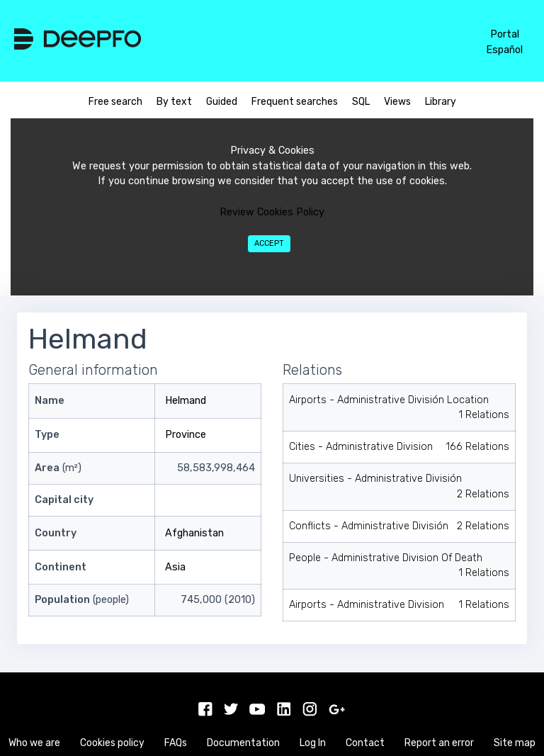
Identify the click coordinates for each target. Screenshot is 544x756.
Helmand (186, 401)
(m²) (58, 468)
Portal (505, 34)
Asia (175, 567)
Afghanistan (194, 533)
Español (504, 50)
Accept (269, 243)
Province (186, 435)
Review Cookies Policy (272, 212)
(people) (82, 600)
